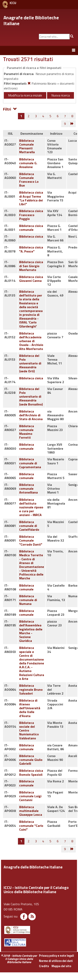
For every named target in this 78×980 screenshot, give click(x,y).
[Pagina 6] (58, 116)
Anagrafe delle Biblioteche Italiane (31, 20)
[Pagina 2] (29, 116)
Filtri (10, 109)
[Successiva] (72, 124)
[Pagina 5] (51, 116)
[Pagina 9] (65, 124)
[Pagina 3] (36, 116)
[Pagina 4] (43, 116)
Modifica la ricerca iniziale (25, 95)
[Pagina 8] (72, 116)
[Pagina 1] (21, 116)
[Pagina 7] (65, 116)
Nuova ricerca (61, 95)
